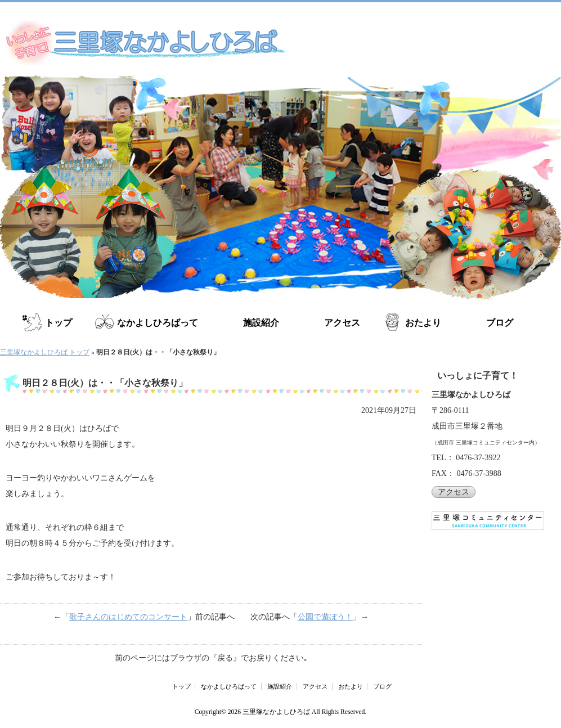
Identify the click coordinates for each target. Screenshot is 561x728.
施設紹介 (261, 323)
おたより (423, 323)
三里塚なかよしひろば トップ (45, 352)
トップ (59, 323)
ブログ (500, 323)
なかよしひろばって (158, 323)
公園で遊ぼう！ (325, 617)
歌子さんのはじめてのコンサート (128, 617)
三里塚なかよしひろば (276, 712)
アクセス (342, 323)
